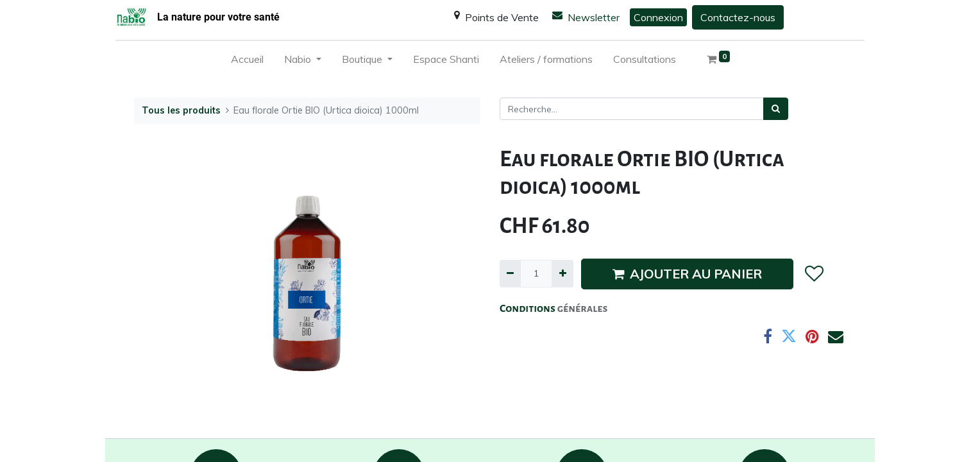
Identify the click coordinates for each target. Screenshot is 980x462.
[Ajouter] (562, 274)
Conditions (528, 309)
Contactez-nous (738, 17)
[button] (814, 274)
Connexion (658, 17)
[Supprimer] (510, 274)
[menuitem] (247, 62)
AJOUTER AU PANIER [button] (687, 274)
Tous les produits (181, 110)
